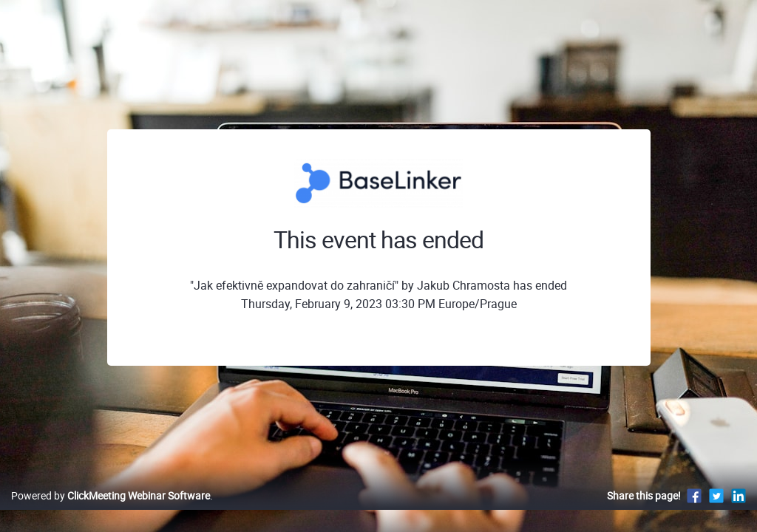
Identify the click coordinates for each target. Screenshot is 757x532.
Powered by (111, 511)
